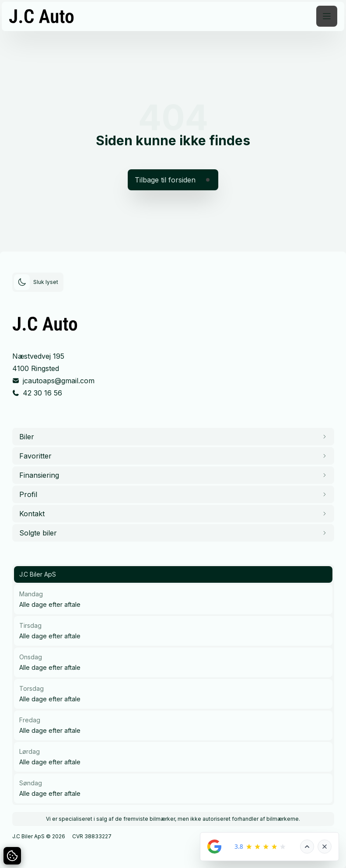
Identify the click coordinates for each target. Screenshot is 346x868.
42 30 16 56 (42, 393)
